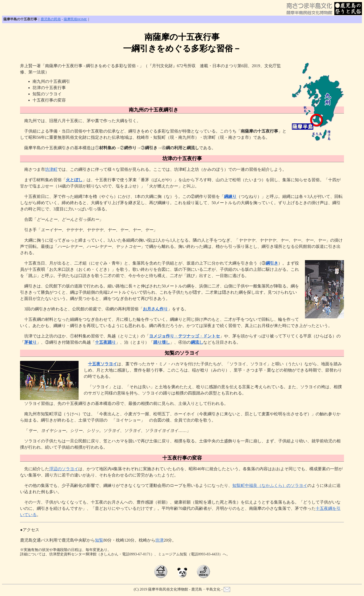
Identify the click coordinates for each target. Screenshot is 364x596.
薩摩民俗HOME (75, 19)
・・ (184, 336)
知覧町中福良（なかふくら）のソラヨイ (270, 485)
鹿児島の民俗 (51, 19)
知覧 (99, 540)
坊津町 (51, 169)
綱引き (272, 263)
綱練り (230, 196)
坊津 (159, 540)
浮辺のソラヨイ (64, 469)
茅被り (30, 342)
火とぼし (74, 180)
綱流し (197, 342)
